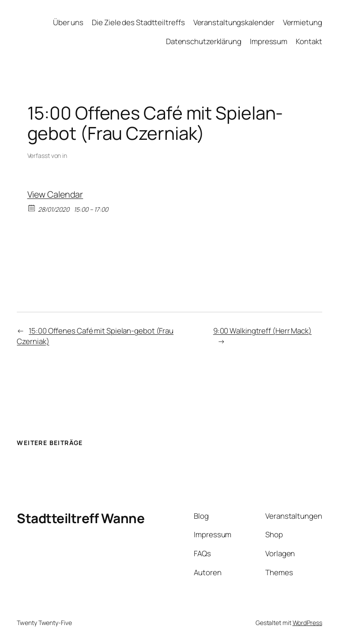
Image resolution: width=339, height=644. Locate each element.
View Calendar (55, 194)
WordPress (307, 623)
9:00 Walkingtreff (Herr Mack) (262, 331)
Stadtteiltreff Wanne (81, 518)
